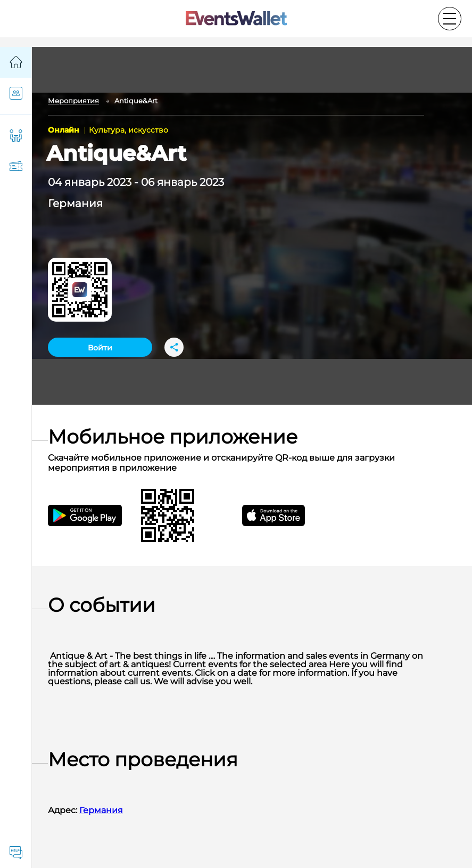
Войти (100, 348)
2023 (119, 182)
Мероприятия (73, 101)
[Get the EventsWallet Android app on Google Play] (94, 515)
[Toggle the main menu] (450, 19)
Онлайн (65, 130)
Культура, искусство (129, 130)
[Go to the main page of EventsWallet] (236, 19)
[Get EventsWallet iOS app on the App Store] (283, 515)
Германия (75, 203)
